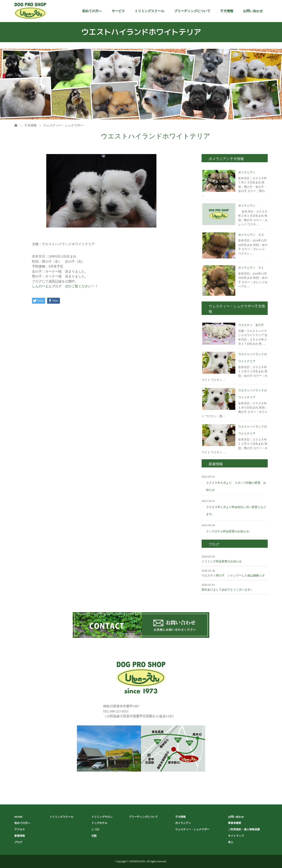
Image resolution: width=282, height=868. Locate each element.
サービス (118, 11)
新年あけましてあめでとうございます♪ (227, 590)
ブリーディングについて (192, 11)
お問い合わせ (253, 11)
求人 (231, 842)
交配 (94, 836)
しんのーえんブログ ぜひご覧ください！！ (65, 286)
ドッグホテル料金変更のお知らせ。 (229, 531)
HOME (19, 817)
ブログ (18, 842)
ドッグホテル (99, 823)
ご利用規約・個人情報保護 (244, 829)
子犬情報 (227, 11)
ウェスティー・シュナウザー (192, 829)
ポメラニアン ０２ (251, 235)
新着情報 (20, 836)
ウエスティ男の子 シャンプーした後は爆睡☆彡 (233, 575)
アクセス (20, 829)
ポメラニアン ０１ (251, 268)
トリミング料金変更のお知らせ (222, 561)
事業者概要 (235, 823)
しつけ (95, 829)
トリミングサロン (102, 817)
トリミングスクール (149, 11)
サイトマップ (236, 836)
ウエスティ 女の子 (251, 325)
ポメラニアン (247, 172)
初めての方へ (92, 11)
